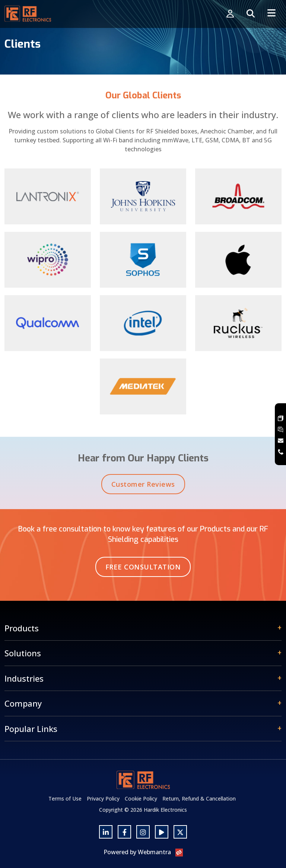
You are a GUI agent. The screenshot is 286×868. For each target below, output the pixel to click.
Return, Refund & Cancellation (199, 798)
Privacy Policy (103, 798)
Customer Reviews (143, 486)
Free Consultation (143, 567)
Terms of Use (65, 798)
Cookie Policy (141, 798)
